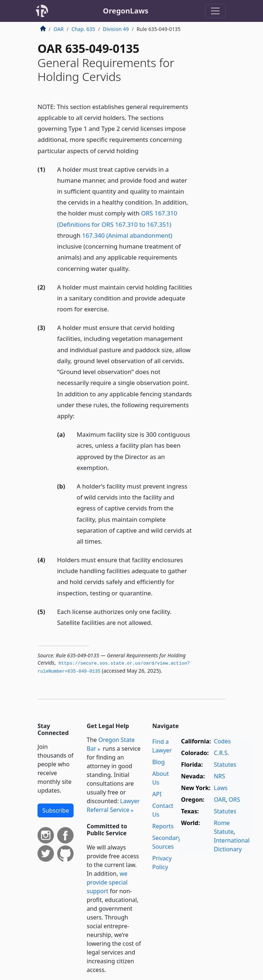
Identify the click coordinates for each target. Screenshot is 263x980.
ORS (234, 800)
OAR (59, 29)
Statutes (225, 765)
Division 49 (116, 29)
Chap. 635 (83, 29)
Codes (222, 741)
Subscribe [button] (56, 810)
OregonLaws (126, 11)
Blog (158, 762)
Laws (221, 788)
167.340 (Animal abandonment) (127, 235)
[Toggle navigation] (215, 11)
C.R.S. (221, 753)
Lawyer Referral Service (113, 805)
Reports (163, 826)
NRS (219, 776)
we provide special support (107, 882)
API (157, 794)
